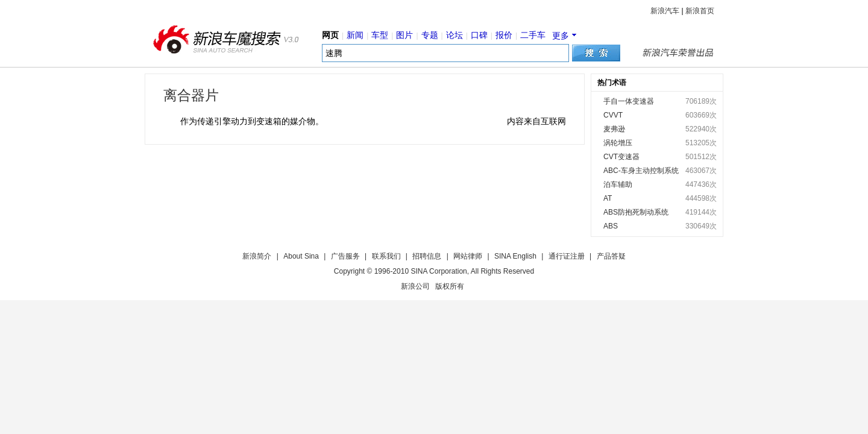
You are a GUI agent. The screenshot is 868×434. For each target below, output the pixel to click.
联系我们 (386, 256)
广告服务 (345, 256)
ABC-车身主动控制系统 (641, 171)
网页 (330, 35)
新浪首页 (700, 11)
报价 (504, 35)
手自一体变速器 (629, 101)
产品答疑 (611, 256)
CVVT (613, 115)
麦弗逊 (614, 129)
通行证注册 (567, 256)
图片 (404, 35)
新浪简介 (257, 256)
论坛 (454, 35)
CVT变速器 (621, 157)
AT (608, 198)
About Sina (301, 256)
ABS (611, 226)
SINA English (515, 256)
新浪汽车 (665, 11)
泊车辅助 (618, 184)
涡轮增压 (618, 143)
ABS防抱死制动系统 (636, 212)
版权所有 (450, 286)
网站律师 (468, 256)
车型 (380, 35)
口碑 (479, 35)
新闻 (355, 35)
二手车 (533, 35)
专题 (430, 35)
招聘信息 (427, 256)
